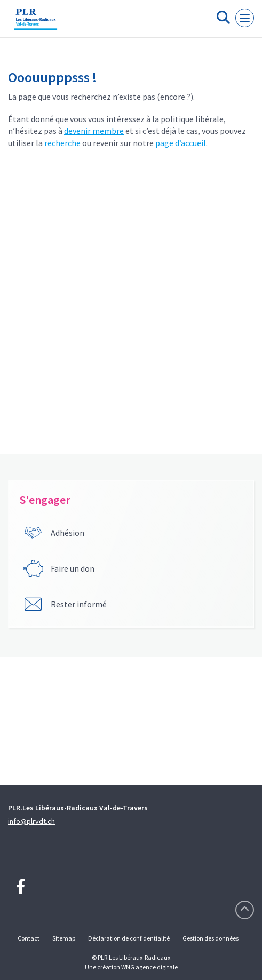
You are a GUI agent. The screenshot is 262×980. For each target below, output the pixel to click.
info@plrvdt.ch (31, 821)
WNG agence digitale (149, 967)
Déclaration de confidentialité (129, 938)
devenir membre (94, 131)
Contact (29, 938)
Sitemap (64, 938)
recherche (62, 143)
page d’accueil (181, 143)
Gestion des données (211, 938)
